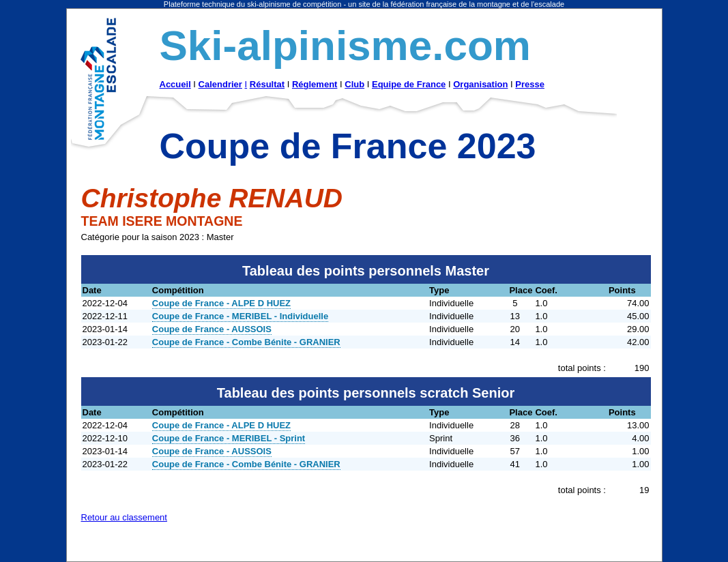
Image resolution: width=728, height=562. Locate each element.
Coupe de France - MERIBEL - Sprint (229, 438)
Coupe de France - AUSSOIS (212, 329)
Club (354, 84)
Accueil (175, 84)
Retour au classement (124, 517)
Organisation (480, 84)
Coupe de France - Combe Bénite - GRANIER (246, 342)
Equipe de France (409, 84)
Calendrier (220, 84)
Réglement (315, 84)
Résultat (267, 84)
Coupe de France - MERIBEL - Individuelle (240, 316)
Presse (530, 84)
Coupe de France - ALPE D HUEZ (221, 303)
